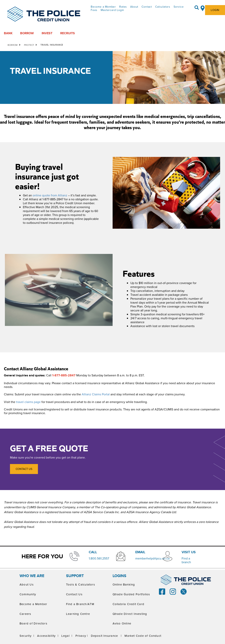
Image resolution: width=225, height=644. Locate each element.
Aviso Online (122, 623)
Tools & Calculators (81, 584)
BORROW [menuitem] (27, 33)
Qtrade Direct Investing (130, 614)
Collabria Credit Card (129, 604)
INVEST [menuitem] (47, 33)
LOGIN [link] (215, 10)
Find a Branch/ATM (80, 604)
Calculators (163, 7)
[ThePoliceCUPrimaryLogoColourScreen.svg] (44, 14)
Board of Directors (33, 623)
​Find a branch (186, 560)
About (134, 7)
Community (28, 594)
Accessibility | (48, 636)
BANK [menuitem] (8, 33)
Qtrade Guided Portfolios (131, 594)
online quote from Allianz (50, 195)
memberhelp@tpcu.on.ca (152, 558)
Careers (25, 614)
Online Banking (124, 584)
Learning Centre (78, 614)
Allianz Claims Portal (96, 394)
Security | (27, 636)
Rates (123, 7)
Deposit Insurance (104, 636)
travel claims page (28, 402)
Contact (147, 7)
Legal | (67, 636)
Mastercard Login (112, 10)
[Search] (197, 8)
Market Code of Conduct (143, 636)
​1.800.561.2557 (99, 558)
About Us (27, 584)
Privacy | (82, 636)
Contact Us (74, 594)
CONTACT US (21, 469)
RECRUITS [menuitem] (68, 33)
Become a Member (103, 7)
